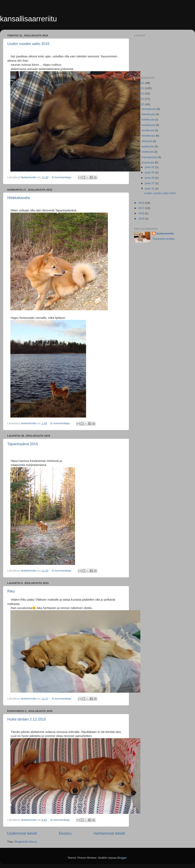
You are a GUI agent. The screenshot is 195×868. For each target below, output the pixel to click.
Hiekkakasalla (19, 198)
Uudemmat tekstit (22, 833)
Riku (11, 591)
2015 (142, 104)
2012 (142, 88)
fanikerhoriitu (165, 233)
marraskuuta (150, 157)
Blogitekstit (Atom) (26, 842)
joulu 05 (150, 172)
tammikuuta (149, 109)
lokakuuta (148, 152)
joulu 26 (150, 178)
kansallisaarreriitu (28, 19)
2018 (142, 213)
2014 (142, 99)
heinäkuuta (149, 136)
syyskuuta (148, 146)
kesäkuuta (148, 130)
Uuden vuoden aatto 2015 (28, 44)
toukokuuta (149, 125)
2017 (142, 208)
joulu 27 (150, 183)
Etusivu (65, 833)
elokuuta (147, 141)
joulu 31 (150, 189)
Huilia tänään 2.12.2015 (27, 719)
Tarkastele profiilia (163, 239)
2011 (142, 83)
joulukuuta (148, 162)
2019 (142, 219)
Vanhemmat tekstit (109, 833)
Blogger (122, 858)
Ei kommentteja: (62, 177)
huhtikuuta (148, 120)
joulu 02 (150, 167)
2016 (142, 203)
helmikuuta (149, 114)
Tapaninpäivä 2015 (23, 444)
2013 (142, 93)
